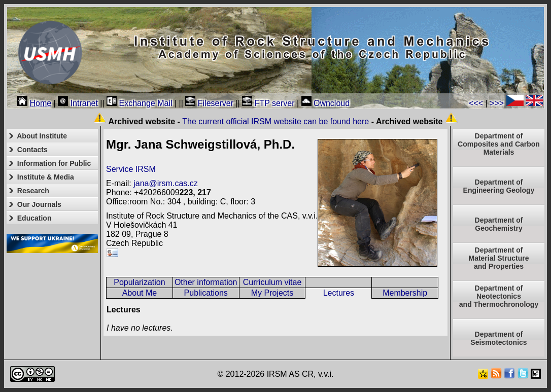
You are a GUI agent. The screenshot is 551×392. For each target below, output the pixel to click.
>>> (497, 103)
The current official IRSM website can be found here (275, 121)
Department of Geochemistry (499, 224)
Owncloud (326, 103)
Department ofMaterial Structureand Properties (498, 258)
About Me (140, 293)
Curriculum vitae (272, 282)
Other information (206, 282)
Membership (405, 293)
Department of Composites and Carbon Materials (499, 144)
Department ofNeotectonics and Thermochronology (499, 296)
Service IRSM (131, 169)
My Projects (272, 293)
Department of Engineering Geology (499, 186)
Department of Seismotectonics (498, 338)
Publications (206, 293)
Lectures (339, 293)
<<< (476, 103)
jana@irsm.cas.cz (166, 183)
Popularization (139, 282)
